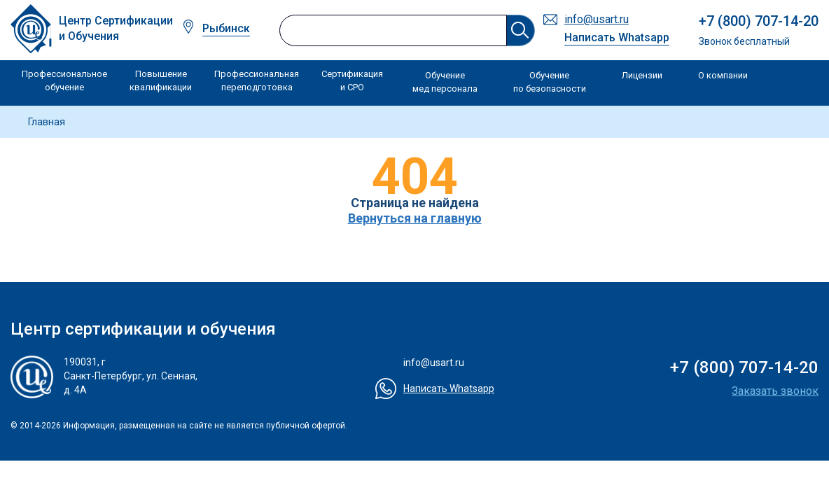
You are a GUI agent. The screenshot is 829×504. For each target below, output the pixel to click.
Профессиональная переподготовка (257, 81)
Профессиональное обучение (64, 81)
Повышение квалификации (161, 81)
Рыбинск (226, 28)
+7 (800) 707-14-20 (759, 21)
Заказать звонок (775, 391)
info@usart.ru (597, 19)
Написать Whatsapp (617, 37)
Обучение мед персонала (445, 82)
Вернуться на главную (415, 218)
